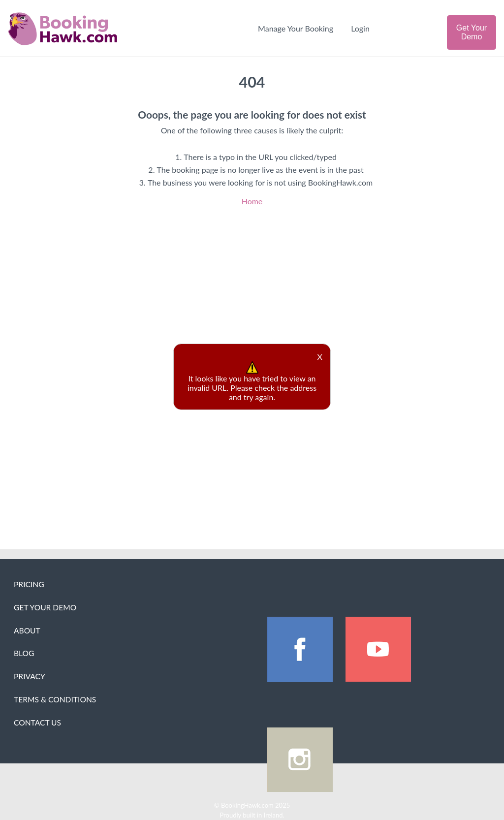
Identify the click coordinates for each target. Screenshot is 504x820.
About (27, 631)
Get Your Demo (472, 32)
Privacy (30, 676)
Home (252, 201)
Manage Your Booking (296, 28)
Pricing (29, 584)
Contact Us (37, 723)
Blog (24, 653)
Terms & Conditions (55, 699)
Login (360, 28)
